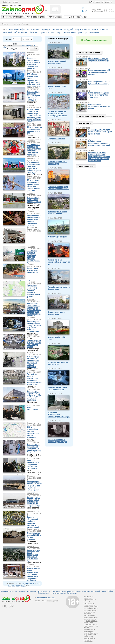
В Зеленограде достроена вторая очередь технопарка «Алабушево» (33, 96)
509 (9, 586)
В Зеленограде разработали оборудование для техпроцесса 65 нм (34, 449)
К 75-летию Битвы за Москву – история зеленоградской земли (57, 113)
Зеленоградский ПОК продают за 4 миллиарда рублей (34, 344)
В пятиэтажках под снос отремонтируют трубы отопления (99, 95)
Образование (21, 32)
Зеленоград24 (53, 601)
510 (14, 586)
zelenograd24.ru (92, 621)
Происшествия (47, 32)
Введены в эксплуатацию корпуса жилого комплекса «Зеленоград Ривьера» (33, 63)
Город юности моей (56, 139)
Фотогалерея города (58, 593)
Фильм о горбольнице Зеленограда (57, 163)
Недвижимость (91, 29)
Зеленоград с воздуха (57, 237)
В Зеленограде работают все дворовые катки (34, 200)
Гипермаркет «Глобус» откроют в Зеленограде (99, 60)
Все (5, 29)
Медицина (57, 29)
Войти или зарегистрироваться (101, 2)
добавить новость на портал (95, 40)
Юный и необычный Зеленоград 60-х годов (57, 441)
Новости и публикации (13, 17)
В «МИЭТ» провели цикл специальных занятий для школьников (33, 464)
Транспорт (82, 32)
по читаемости (26, 45)
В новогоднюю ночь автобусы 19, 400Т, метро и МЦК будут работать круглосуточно (34, 326)
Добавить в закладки (11, 2)
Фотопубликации (55, 17)
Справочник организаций (91, 591)
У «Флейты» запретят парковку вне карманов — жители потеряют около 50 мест (34, 379)
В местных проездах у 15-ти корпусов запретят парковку (100, 72)
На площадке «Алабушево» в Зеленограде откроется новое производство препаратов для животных (34, 310)
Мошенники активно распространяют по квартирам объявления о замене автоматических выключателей (99, 157)
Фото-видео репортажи (36, 17)
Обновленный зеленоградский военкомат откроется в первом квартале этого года (34, 167)
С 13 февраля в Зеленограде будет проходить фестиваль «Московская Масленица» (34, 150)
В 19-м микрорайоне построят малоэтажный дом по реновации (33, 432)
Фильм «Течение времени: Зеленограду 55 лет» (59, 262)
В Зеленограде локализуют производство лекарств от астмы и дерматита (33, 362)
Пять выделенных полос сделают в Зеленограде (99, 83)
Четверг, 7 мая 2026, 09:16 (12, 5)
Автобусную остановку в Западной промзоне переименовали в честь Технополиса (33, 292)
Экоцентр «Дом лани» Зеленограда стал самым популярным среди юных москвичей (33, 574)
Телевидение (69, 32)
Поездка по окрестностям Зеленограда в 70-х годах (59, 415)
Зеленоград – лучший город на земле (57, 62)
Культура (46, 29)
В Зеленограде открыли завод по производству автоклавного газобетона (34, 396)
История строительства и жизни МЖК (58, 363)
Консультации (72, 593)
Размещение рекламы (46, 597)
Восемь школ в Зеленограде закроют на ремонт (99, 106)
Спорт (58, 32)
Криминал (35, 29)
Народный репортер (73, 29)
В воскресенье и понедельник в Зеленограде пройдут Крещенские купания (34, 220)
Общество (33, 32)
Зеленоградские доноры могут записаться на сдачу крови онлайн (100, 132)
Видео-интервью (73, 591)
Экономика (94, 32)
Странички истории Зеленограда (56, 313)
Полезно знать (84, 123)
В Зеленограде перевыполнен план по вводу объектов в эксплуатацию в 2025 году (33, 185)
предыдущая (27, 583)
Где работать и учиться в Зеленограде (59, 288)
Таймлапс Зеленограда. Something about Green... (58, 188)
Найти (34, 48)
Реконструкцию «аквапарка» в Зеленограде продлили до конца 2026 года (33, 502)
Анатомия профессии (19, 29)
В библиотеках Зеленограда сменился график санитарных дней (99, 143)
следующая (21, 586)
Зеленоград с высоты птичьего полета (57, 213)
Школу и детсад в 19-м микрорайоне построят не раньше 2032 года (33, 556)
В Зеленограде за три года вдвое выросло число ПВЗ (34, 130)
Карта (104, 591)
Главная (5, 24)
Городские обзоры (73, 17)
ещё (86, 17)
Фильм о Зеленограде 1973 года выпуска (57, 388)
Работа (110, 591)
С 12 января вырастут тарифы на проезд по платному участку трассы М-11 (33, 257)
